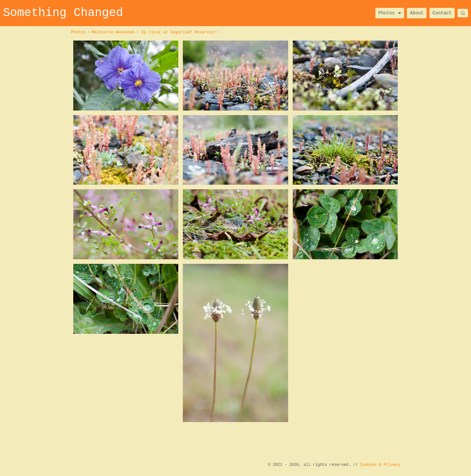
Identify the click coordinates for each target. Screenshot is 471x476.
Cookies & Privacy (380, 465)
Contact (442, 13)
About (417, 13)
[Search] (463, 13)
